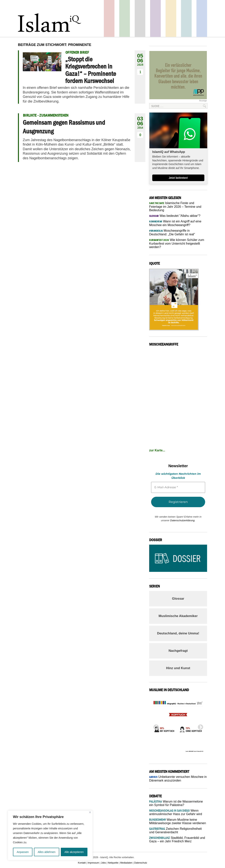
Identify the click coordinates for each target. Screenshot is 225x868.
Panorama (202, 18)
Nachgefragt (178, 651)
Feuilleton (155, 18)
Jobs (103, 863)
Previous (155, 726)
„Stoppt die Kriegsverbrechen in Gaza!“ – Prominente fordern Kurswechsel (91, 70)
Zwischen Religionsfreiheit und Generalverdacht (175, 830)
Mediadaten (126, 863)
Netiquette (113, 863)
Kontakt (82, 863)
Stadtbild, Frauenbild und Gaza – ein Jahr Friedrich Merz (177, 840)
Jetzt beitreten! (178, 178)
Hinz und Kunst (178, 668)
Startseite (140, 18)
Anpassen (23, 852)
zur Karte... (157, 450)
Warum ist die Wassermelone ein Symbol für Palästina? (176, 803)
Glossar (178, 599)
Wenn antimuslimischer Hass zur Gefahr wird (176, 812)
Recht (171, 18)
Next (199, 726)
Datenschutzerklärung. (183, 520)
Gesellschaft (125, 18)
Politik (109, 18)
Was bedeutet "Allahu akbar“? (175, 216)
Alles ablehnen (47, 852)
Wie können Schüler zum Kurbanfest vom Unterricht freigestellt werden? (177, 243)
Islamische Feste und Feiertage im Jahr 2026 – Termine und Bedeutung (175, 207)
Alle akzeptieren (74, 852)
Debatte (186, 18)
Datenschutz (141, 863)
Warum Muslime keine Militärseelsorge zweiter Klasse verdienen (178, 821)
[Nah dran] (90, 812)
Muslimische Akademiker (178, 616)
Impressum (93, 863)
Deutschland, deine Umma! (178, 633)
